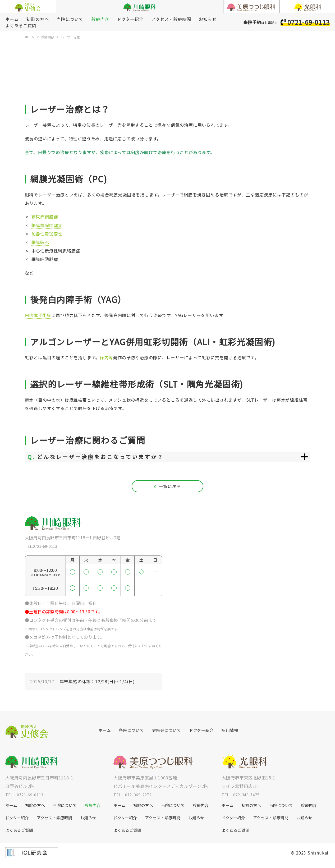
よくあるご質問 (21, 25)
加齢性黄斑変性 (47, 234)
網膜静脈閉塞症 (47, 225)
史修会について (170, 734)
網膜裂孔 (40, 242)
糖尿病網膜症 (45, 217)
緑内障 (106, 357)
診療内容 (100, 19)
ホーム (12, 19)
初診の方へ (38, 19)
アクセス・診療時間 (171, 19)
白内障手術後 (38, 315)
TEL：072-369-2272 (135, 798)
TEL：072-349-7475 (243, 798)
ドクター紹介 (130, 19)
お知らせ (208, 19)
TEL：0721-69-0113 (26, 798)
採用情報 (237, 734)
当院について (70, 19)
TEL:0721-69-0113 (43, 550)
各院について (133, 734)
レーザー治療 (76, 37)
